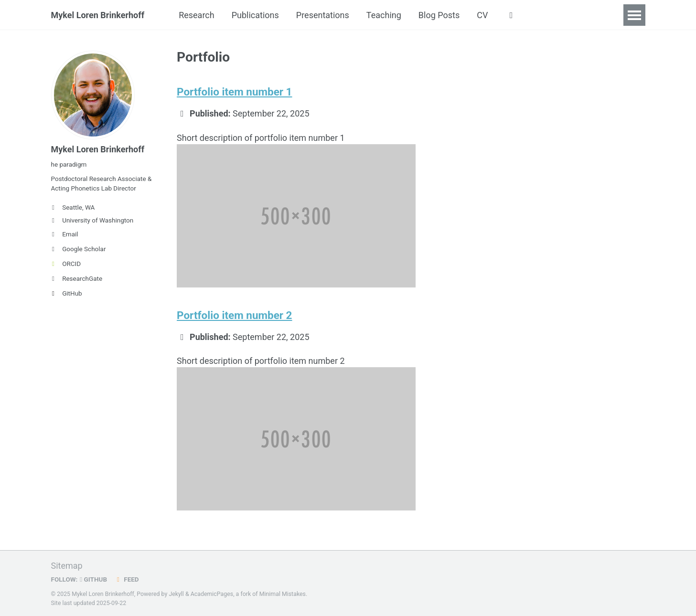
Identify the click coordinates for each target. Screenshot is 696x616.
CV (482, 15)
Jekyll (176, 594)
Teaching (384, 15)
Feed (127, 579)
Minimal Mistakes (283, 594)
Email (65, 234)
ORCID (66, 264)
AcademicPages (212, 594)
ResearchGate (77, 278)
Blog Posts (439, 15)
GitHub (67, 293)
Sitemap (67, 566)
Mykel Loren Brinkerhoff (98, 15)
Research (197, 15)
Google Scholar (79, 249)
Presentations (323, 15)
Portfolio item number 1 (234, 92)
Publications (255, 15)
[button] (511, 15)
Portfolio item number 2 (234, 315)
